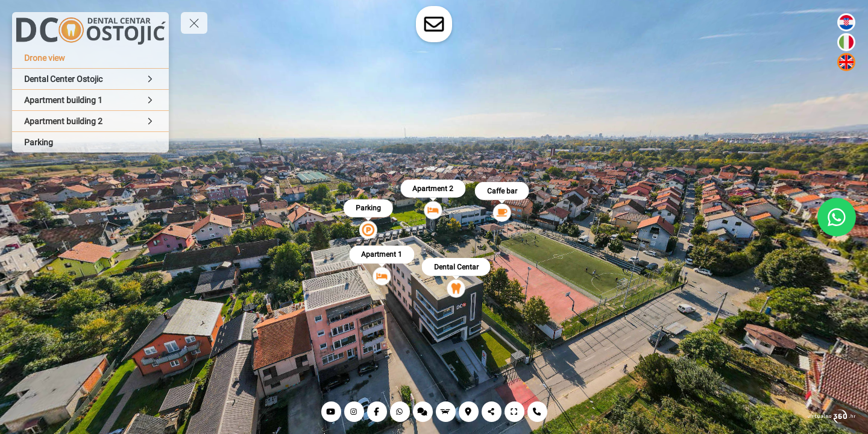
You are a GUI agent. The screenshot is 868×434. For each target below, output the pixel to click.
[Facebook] (377, 412)
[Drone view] (90, 58)
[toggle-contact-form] (434, 24)
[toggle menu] (194, 23)
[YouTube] (331, 412)
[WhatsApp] (837, 217)
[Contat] (537, 412)
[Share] (492, 412)
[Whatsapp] (400, 412)
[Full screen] (514, 412)
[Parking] (90, 142)
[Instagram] (354, 412)
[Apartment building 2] (90, 121)
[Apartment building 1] (90, 100)
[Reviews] (423, 412)
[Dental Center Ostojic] (90, 79)
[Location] (469, 412)
